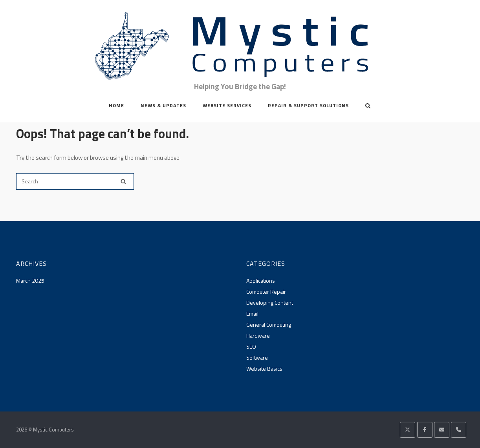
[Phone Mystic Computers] (459, 430)
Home (116, 105)
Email (252, 314)
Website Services (227, 105)
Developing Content (270, 303)
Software (257, 357)
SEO (251, 347)
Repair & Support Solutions (308, 105)
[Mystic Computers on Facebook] (425, 430)
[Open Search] (368, 106)
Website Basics (264, 368)
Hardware (258, 336)
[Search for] (75, 181)
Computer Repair (266, 292)
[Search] (123, 181)
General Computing (269, 325)
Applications (261, 281)
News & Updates (163, 105)
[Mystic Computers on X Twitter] (408, 430)
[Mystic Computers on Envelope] (442, 430)
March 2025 (30, 281)
